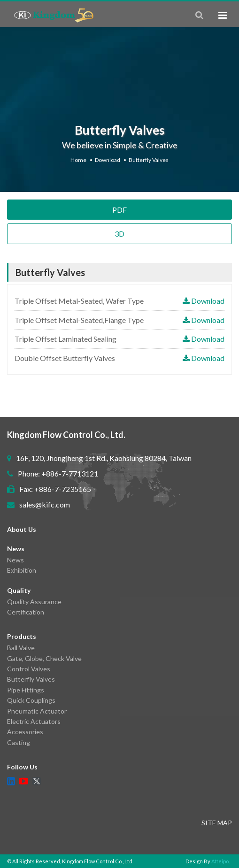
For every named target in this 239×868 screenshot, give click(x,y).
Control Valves (29, 669)
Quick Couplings (31, 700)
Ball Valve (21, 648)
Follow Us (22, 767)
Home (78, 160)
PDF (119, 210)
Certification (26, 612)
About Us (22, 529)
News (16, 549)
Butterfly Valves (149, 160)
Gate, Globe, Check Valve (44, 658)
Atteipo (220, 861)
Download (108, 160)
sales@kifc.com (45, 504)
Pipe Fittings (26, 690)
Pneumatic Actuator (37, 711)
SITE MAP (217, 823)
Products (22, 636)
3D (119, 234)
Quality (19, 590)
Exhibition (22, 570)
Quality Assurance (34, 602)
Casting (19, 742)
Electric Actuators (34, 721)
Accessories (25, 732)
